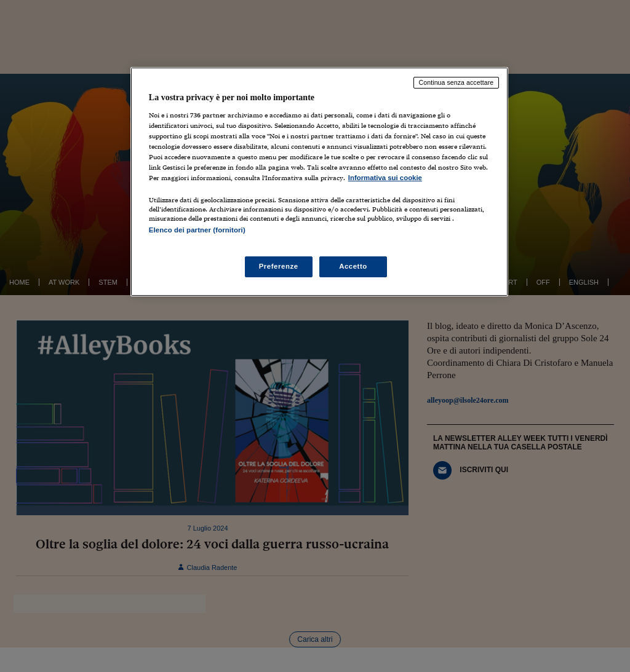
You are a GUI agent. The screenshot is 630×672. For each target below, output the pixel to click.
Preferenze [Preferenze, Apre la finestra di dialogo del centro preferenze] (279, 266)
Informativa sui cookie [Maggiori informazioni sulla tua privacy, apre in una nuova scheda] (385, 178)
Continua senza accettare (457, 82)
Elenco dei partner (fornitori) (197, 230)
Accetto (353, 266)
